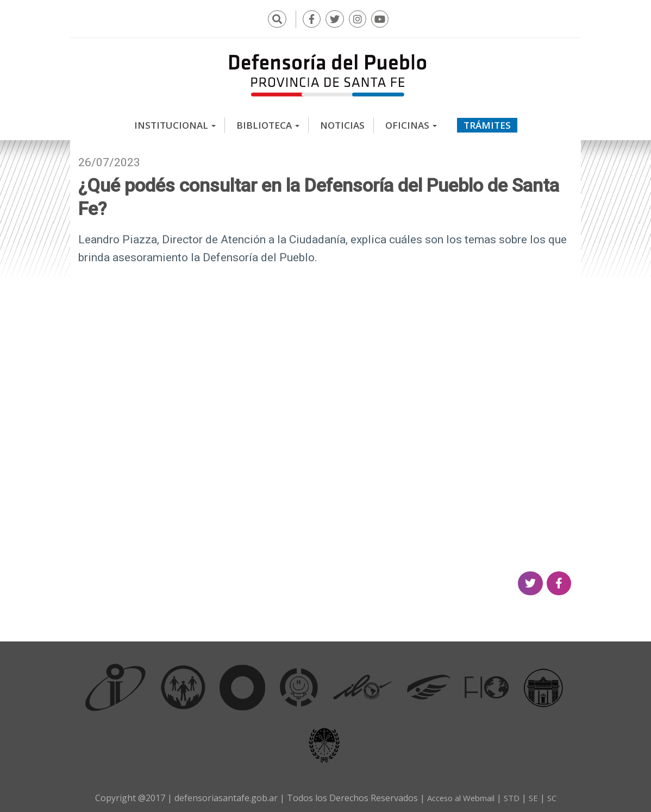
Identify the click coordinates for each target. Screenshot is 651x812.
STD (514, 795)
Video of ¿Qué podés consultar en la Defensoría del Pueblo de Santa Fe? (326, 413)
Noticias (342, 122)
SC (556, 795)
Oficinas (411, 122)
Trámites (487, 122)
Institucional (175, 122)
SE (537, 795)
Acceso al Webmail (459, 795)
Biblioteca (268, 122)
